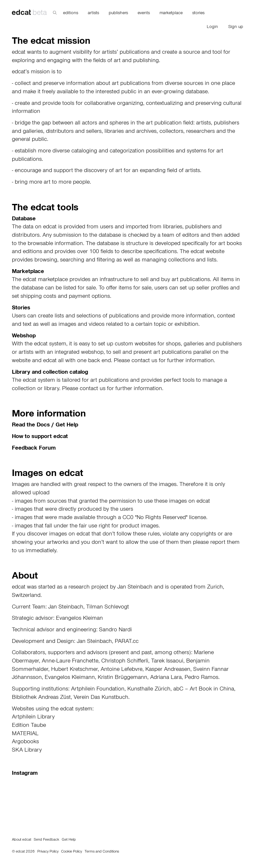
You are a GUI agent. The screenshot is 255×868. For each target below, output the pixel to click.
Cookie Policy (72, 852)
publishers (118, 14)
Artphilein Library (33, 717)
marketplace (171, 14)
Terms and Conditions (102, 852)
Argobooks (25, 742)
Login (212, 27)
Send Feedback (46, 840)
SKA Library (27, 751)
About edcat (22, 840)
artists (93, 14)
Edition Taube (29, 726)
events (144, 14)
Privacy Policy (48, 852)
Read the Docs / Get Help (45, 425)
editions (71, 14)
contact (141, 361)
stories (198, 14)
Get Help (69, 840)
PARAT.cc (127, 642)
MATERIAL (25, 734)
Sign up (236, 27)
